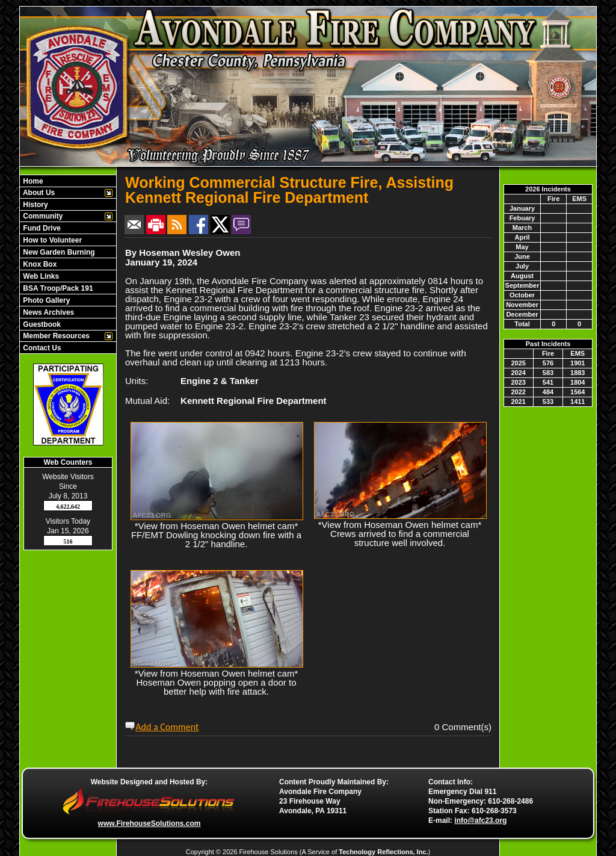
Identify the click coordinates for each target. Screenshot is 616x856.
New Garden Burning (58, 252)
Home (32, 181)
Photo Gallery (45, 300)
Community (42, 216)
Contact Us (41, 348)
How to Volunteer (51, 240)
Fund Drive (41, 228)
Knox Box (39, 264)
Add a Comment (167, 727)
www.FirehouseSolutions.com (149, 823)
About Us (38, 193)
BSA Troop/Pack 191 (57, 288)
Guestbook (41, 324)
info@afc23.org (480, 820)
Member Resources (55, 336)
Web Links (40, 276)
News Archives (48, 312)
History (35, 205)
